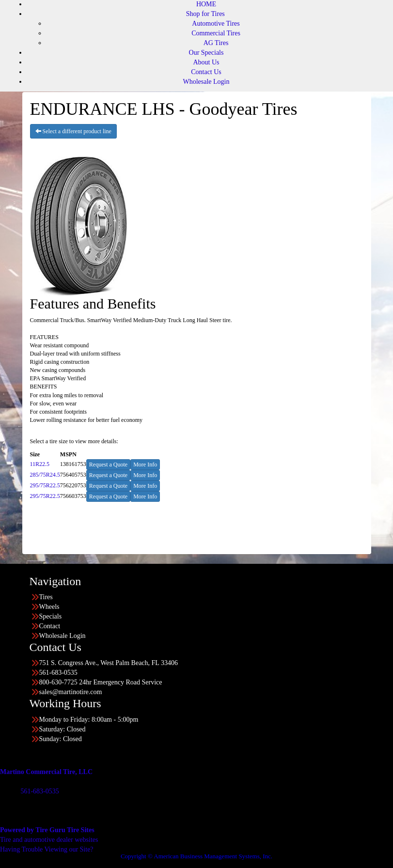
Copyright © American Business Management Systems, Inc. (196, 856)
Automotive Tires (216, 23)
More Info (145, 465)
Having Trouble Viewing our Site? (47, 849)
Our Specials (206, 53)
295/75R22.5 (45, 485)
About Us (206, 62)
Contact (50, 626)
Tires (46, 597)
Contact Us (206, 72)
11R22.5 (40, 464)
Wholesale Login (206, 82)
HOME (206, 4)
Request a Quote (108, 465)
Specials (51, 616)
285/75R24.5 (45, 475)
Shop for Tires (205, 14)
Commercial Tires (216, 33)
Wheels (49, 607)
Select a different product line (73, 131)
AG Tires (216, 43)
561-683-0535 (39, 791)
